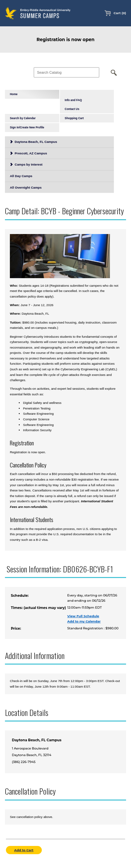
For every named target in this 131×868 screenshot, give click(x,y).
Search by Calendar (23, 118)
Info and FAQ (73, 100)
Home (14, 94)
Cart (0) (115, 13)
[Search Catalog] (66, 72)
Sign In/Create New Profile (27, 127)
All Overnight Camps (26, 187)
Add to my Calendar (84, 621)
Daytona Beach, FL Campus (33, 142)
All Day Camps (21, 176)
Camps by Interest (26, 164)
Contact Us (72, 109)
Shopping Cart (74, 118)
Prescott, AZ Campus (28, 153)
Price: (16, 629)
